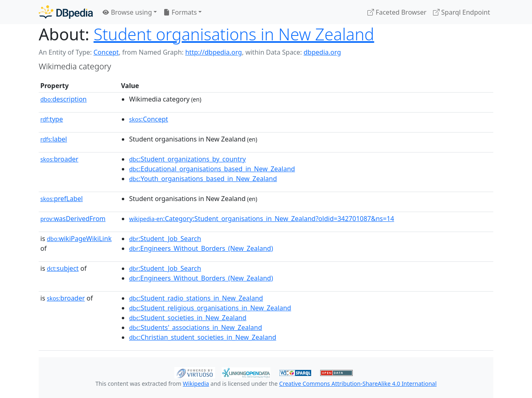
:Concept (149, 119)
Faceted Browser (397, 12)
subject (63, 268)
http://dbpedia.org (214, 52)
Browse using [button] (127, 12)
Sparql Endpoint (462, 12)
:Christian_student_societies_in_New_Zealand (203, 337)
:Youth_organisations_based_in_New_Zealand (203, 179)
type (52, 119)
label (54, 139)
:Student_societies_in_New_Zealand (188, 318)
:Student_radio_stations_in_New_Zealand (196, 298)
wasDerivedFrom (73, 219)
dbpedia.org (322, 52)
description (64, 99)
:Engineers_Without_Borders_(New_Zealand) (201, 248)
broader (59, 159)
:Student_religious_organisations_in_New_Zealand (210, 308)
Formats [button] (180, 12)
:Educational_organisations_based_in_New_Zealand (212, 169)
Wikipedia (196, 384)
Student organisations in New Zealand (234, 34)
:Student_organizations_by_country (187, 159)
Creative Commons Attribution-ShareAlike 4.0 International (358, 384)
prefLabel (62, 199)
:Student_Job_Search (165, 239)
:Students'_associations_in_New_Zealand (196, 327)
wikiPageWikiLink (79, 239)
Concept (106, 52)
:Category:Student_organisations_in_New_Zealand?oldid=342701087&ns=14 (262, 219)
